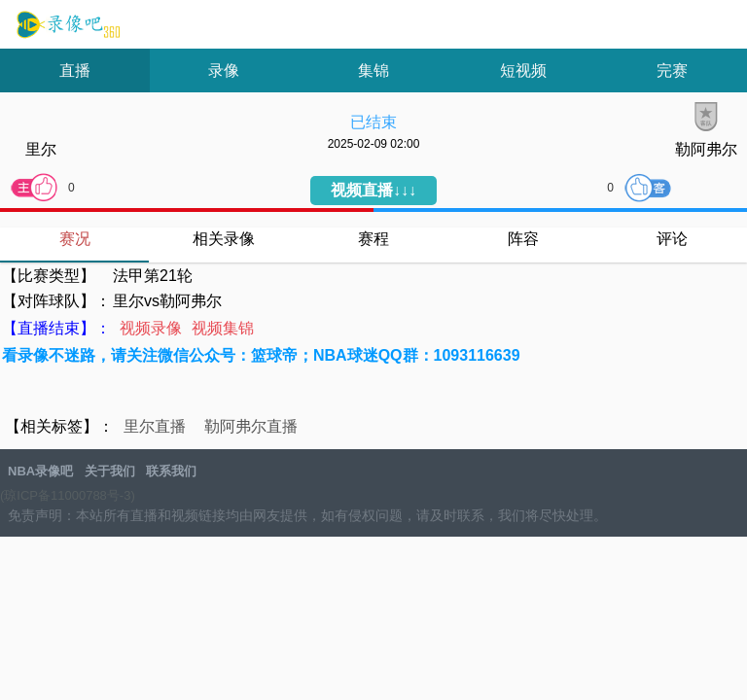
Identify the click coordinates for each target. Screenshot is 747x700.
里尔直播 (155, 426)
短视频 (523, 70)
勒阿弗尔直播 (251, 426)
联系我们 (171, 471)
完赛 (672, 70)
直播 (75, 70)
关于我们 (110, 471)
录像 (224, 70)
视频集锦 (223, 328)
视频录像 (151, 328)
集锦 (373, 70)
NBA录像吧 (66, 25)
